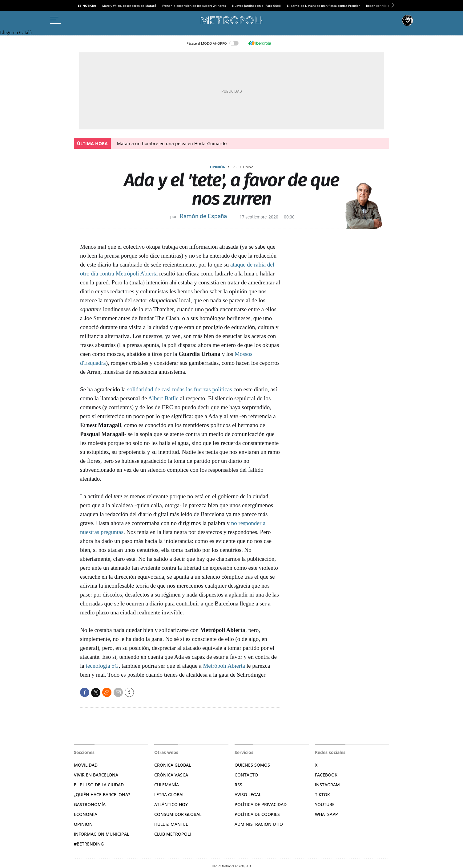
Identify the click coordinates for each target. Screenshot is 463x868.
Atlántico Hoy (171, 804)
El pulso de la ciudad (99, 785)
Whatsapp (326, 814)
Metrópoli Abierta (224, 666)
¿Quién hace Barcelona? (102, 795)
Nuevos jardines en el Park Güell (256, 6)
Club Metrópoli (173, 834)
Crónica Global (173, 765)
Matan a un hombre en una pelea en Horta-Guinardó (172, 143)
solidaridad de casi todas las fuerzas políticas (179, 389)
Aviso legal (248, 795)
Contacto (246, 775)
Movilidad (86, 765)
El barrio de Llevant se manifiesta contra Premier (323, 6)
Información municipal (101, 834)
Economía (86, 814)
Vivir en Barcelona (96, 775)
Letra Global (169, 795)
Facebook (326, 775)
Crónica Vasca (171, 775)
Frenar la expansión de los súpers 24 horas (194, 6)
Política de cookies (257, 814)
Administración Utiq (259, 824)
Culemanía (167, 785)
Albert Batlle (163, 398)
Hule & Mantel (171, 824)
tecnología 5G (102, 666)
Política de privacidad (261, 804)
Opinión (218, 167)
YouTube (325, 804)
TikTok (322, 795)
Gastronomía (90, 804)
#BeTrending (89, 844)
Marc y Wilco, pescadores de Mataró (129, 6)
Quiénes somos (252, 765)
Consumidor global (178, 814)
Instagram (327, 785)
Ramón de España (203, 216)
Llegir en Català (16, 33)
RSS (238, 785)
